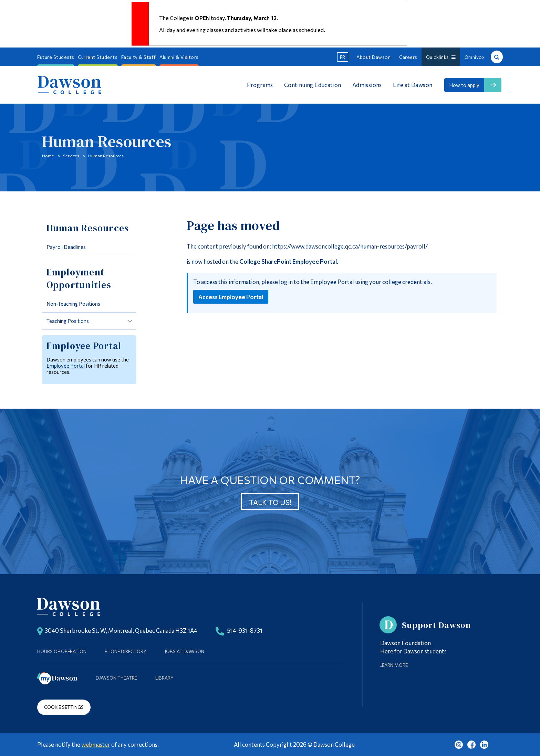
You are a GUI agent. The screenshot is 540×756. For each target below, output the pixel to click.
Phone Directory (126, 651)
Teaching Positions (68, 321)
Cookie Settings (64, 707)
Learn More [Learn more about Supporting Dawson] (394, 665)
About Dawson (373, 57)
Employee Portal (66, 366)
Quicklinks (441, 57)
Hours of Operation (62, 651)
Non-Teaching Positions (73, 304)
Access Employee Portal (231, 297)
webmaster (96, 744)
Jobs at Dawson (184, 651)
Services (71, 156)
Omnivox (475, 57)
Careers (408, 57)
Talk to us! (270, 502)
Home (48, 156)
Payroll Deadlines (66, 247)
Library (164, 678)
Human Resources (106, 156)
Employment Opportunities (79, 279)
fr (343, 57)
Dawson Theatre (116, 678)
